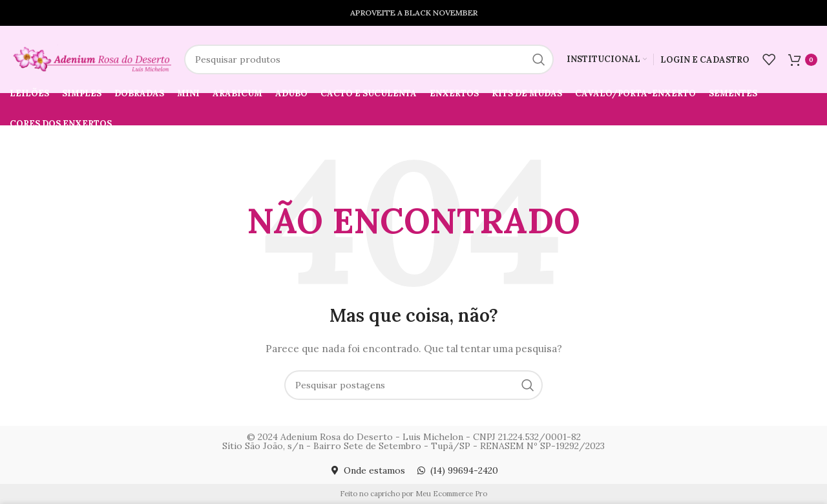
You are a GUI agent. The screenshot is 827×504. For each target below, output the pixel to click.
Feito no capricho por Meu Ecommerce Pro (413, 494)
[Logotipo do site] (90, 59)
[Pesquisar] (369, 59)
